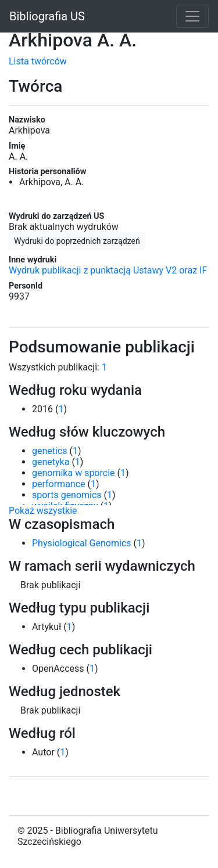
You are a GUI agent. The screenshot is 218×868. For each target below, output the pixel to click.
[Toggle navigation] (192, 16)
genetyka (51, 462)
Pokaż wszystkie (43, 511)
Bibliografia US (47, 16)
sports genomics (67, 495)
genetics (50, 451)
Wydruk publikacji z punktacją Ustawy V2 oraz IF (108, 270)
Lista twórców (38, 61)
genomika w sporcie (74, 473)
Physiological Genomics (81, 543)
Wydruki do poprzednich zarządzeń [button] (77, 241)
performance (59, 484)
